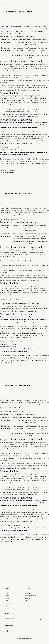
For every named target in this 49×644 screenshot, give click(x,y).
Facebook (28, 598)
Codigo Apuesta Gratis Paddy (9, 172)
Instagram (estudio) (31, 596)
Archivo (7, 596)
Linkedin (27, 601)
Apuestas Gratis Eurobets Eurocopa (11, 412)
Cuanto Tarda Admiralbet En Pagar (11, 150)
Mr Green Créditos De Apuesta (9, 148)
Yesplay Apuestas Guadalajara (10, 344)
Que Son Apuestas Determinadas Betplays (13, 342)
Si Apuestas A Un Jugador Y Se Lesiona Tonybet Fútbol (17, 261)
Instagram (28, 593)
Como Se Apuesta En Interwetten (10, 526)
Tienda (7, 601)
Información (9, 603)
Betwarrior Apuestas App (8, 346)
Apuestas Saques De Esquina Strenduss (13, 219)
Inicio (6, 593)
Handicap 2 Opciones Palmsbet (10, 299)
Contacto (8, 605)
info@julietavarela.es (11, 631)
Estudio (7, 598)
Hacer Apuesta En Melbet (8, 170)
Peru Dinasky (4, 546)
